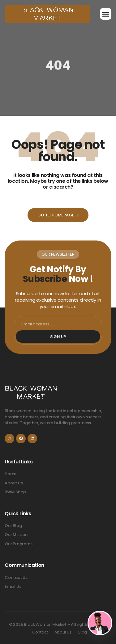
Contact (40, 632)
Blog (83, 632)
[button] (106, 14)
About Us (63, 632)
